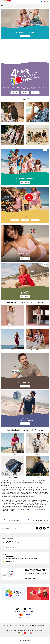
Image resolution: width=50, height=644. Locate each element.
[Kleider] (13, 340)
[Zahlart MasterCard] (21, 616)
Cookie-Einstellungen (19, 625)
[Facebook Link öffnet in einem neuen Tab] (37, 528)
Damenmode (22, 482)
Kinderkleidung (4, 484)
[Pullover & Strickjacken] (37, 340)
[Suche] (8, 528)
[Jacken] (37, 467)
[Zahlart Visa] (28, 616)
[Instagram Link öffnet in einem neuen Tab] (41, 528)
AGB (5, 625)
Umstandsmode (29, 482)
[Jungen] (37, 136)
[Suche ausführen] (16, 528)
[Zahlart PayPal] (31, 610)
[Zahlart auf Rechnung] (25, 610)
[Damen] (13, 113)
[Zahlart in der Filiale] (18, 610)
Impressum (28, 625)
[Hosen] (37, 316)
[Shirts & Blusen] (13, 316)
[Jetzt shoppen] (25, 24)
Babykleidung (37, 482)
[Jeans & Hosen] (13, 467)
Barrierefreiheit (41, 625)
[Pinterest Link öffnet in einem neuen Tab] (44, 528)
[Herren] (37, 113)
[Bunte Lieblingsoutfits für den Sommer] (25, 53)
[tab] (3, 604)
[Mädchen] (13, 136)
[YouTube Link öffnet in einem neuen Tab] (48, 528)
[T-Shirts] (13, 444)
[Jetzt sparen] (25, 409)
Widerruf (34, 625)
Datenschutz (10, 625)
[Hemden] (37, 444)
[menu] (2, 2)
